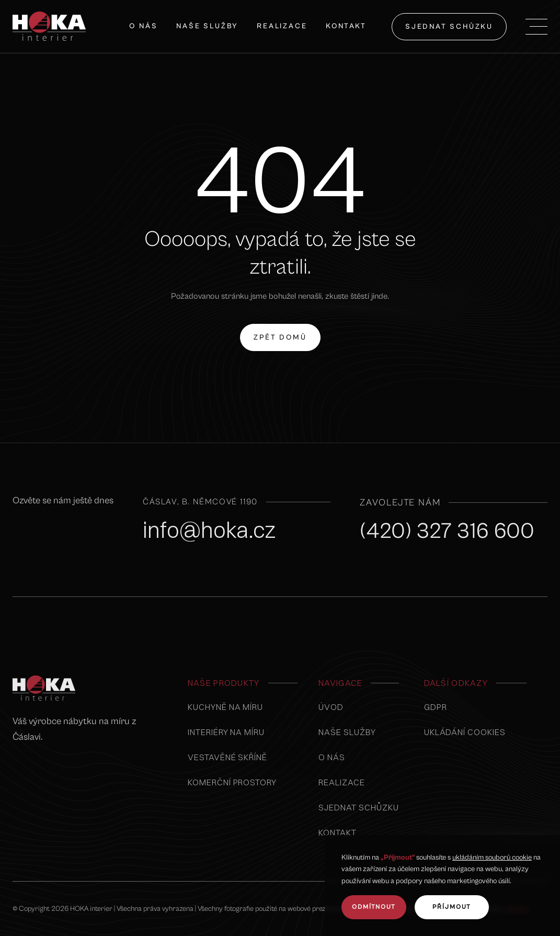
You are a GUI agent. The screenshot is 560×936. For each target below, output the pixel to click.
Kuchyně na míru (225, 707)
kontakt (338, 832)
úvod (331, 707)
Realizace (282, 26)
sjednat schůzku (449, 27)
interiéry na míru (226, 732)
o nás (332, 757)
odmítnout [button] (374, 907)
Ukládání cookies (465, 732)
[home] (49, 26)
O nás (143, 26)
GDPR (436, 707)
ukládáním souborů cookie (492, 858)
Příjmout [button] (452, 907)
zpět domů (280, 332)
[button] (536, 27)
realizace (342, 782)
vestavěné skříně (227, 757)
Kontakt (346, 26)
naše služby (207, 26)
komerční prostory (232, 782)
